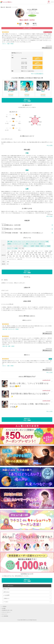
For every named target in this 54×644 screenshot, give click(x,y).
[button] (35, 43)
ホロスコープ (10, 267)
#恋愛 (8, 62)
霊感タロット (42, 262)
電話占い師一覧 (8, 26)
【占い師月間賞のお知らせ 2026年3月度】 (11, 244)
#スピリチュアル (11, 348)
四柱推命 (37, 265)
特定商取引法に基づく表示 (7, 629)
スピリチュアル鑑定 (44, 260)
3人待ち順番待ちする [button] (38, 81)
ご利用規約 (4, 625)
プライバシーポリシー (6, 631)
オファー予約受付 (32, 34)
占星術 (16, 267)
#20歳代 (12, 62)
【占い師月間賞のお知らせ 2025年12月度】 (11, 247)
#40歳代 (13, 365)
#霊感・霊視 (5, 348)
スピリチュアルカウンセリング (32, 260)
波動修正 (9, 262)
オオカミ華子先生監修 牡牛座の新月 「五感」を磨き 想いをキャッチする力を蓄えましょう (22, 251)
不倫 (27, 171)
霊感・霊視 (10, 260)
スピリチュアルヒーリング (19, 260)
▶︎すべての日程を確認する (37, 92)
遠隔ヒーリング (29, 262)
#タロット (4, 62)
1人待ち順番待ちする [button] (38, 86)
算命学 (42, 265)
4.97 (20, 42)
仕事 (27, 207)
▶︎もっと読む (50, 235)
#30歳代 (17, 348)
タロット (36, 262)
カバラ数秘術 (47, 265)
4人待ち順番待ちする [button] (38, 77)
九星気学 (32, 265)
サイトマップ (5, 633)
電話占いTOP (3, 26)
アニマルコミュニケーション (19, 262)
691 (28, 42)
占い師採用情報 (5, 635)
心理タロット (26, 265)
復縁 (27, 189)
